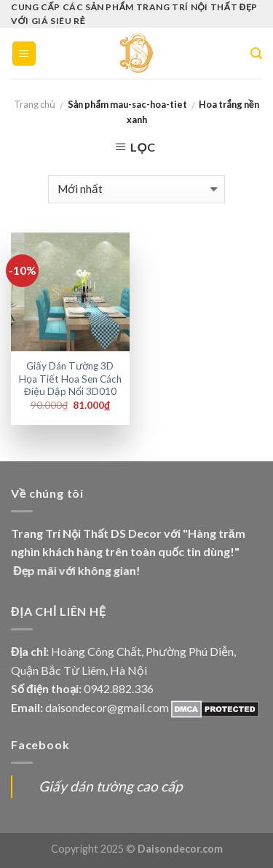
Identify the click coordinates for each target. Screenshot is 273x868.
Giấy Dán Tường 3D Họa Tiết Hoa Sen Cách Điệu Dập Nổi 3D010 (70, 379)
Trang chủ (35, 104)
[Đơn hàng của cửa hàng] (136, 189)
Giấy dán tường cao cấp (111, 786)
